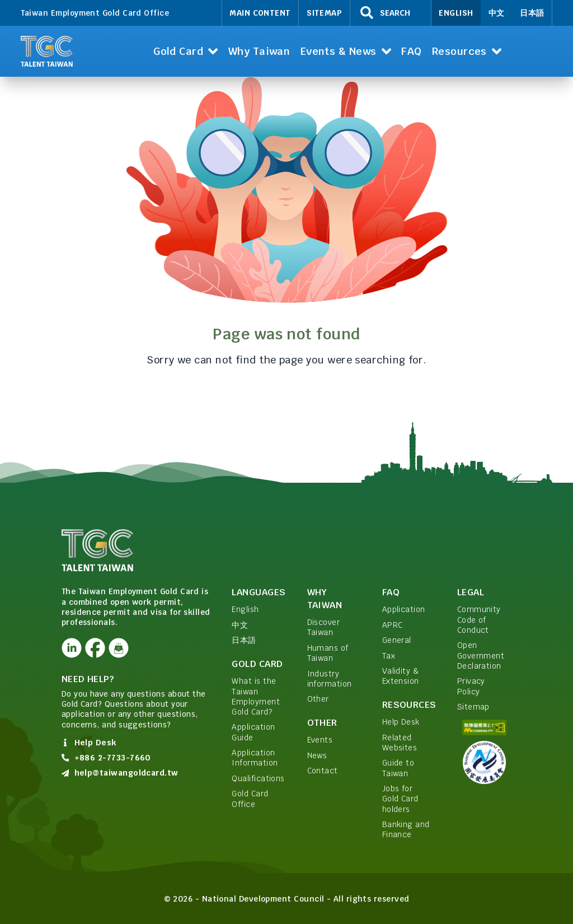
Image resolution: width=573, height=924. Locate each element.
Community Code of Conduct (479, 620)
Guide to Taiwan (398, 768)
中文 (497, 13)
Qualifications (258, 778)
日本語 (532, 13)
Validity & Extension (401, 676)
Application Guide (253, 732)
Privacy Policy (471, 686)
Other (318, 699)
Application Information (255, 758)
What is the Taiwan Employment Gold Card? (256, 696)
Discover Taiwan (324, 627)
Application (404, 609)
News (317, 755)
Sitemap (324, 13)
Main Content (260, 13)
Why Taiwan (325, 599)
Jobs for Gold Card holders (400, 799)
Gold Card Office (250, 799)
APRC (393, 625)
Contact (323, 771)
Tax (389, 656)
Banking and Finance (406, 829)
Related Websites (400, 743)
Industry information (330, 679)
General (397, 640)
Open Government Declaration (481, 655)
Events (320, 740)
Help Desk (401, 722)
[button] (186, 51)
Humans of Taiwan (328, 653)
